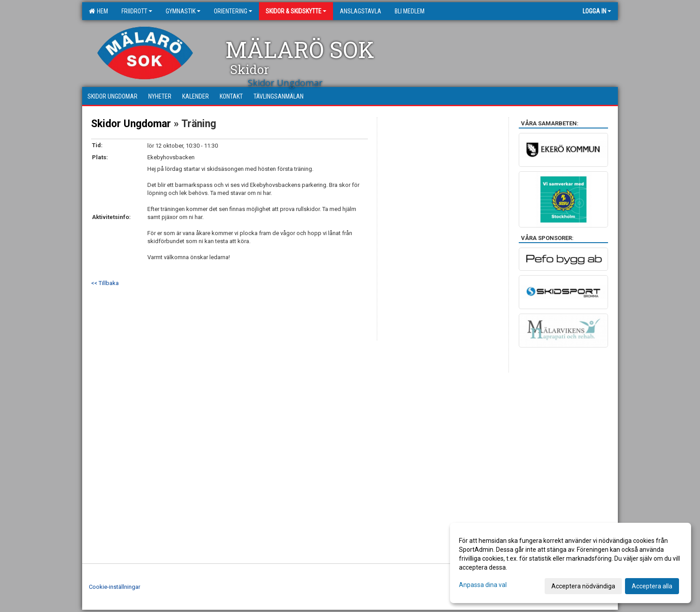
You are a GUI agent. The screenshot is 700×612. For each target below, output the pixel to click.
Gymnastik (183, 11)
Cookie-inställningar (115, 587)
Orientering (233, 11)
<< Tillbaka (105, 283)
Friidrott (137, 11)
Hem (98, 11)
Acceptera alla (652, 586)
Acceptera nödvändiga (583, 586)
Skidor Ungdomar (131, 124)
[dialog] (571, 563)
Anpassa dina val (483, 585)
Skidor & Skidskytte (296, 11)
